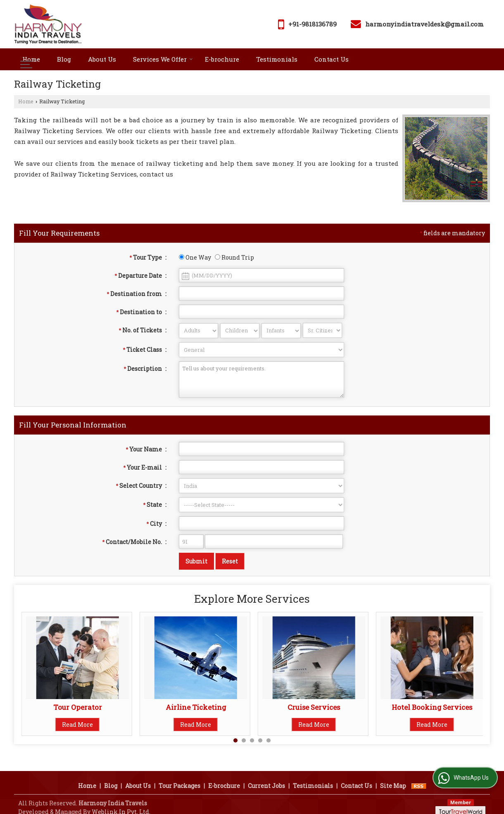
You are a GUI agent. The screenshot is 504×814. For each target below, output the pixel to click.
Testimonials (277, 59)
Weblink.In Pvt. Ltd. (121, 802)
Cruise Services (314, 707)
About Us (102, 59)
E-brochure (222, 59)
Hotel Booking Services (432, 707)
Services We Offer (163, 59)
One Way (195, 257)
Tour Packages (179, 776)
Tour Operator (78, 707)
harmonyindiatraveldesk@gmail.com (424, 24)
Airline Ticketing (196, 707)
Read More (77, 724)
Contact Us (332, 59)
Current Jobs (266, 776)
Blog (64, 59)
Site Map (393, 776)
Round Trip (234, 257)
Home (31, 59)
